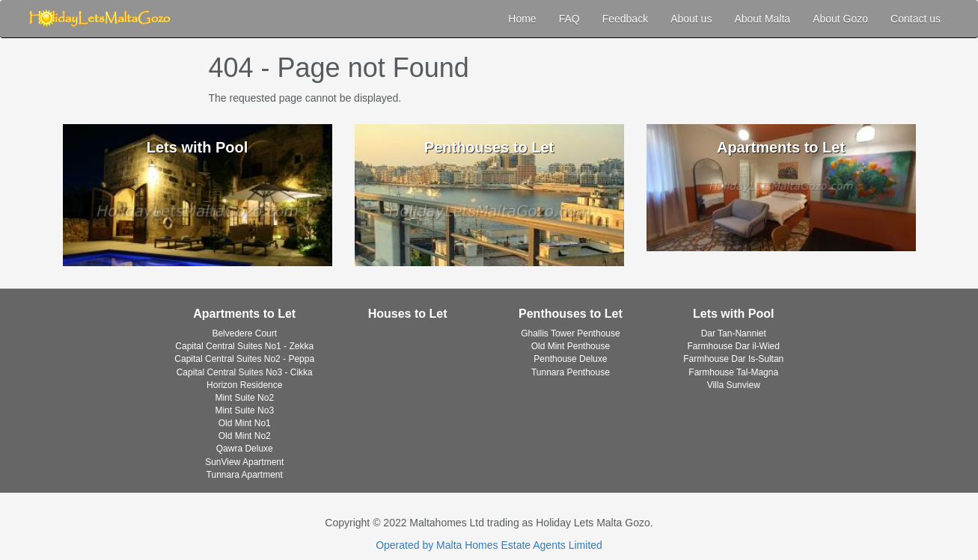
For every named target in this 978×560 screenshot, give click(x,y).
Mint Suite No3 (244, 410)
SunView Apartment (244, 462)
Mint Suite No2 (244, 398)
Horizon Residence (244, 385)
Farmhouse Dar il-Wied (734, 346)
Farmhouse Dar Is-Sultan (733, 359)
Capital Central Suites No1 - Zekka (244, 346)
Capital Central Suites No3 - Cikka (245, 372)
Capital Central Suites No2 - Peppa (244, 359)
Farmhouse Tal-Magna (733, 372)
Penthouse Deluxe (570, 359)
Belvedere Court (244, 333)
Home (522, 19)
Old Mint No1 (245, 423)
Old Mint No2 (245, 436)
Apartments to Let (244, 314)
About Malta (762, 19)
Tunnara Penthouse (571, 372)
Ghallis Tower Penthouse (571, 333)
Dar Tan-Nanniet (734, 333)
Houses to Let (408, 314)
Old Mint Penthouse (571, 346)
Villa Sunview (734, 385)
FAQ (569, 19)
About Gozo (840, 19)
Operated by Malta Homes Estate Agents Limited (489, 545)
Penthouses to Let (571, 314)
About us (691, 19)
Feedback (625, 19)
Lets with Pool (733, 314)
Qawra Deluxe (245, 449)
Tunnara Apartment (245, 475)
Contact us (916, 19)
